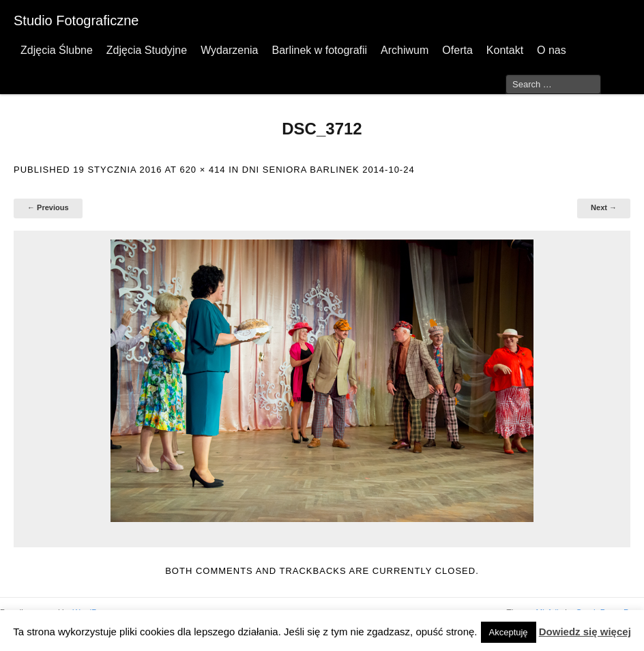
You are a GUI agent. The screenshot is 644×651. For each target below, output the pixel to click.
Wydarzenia (229, 50)
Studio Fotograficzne (76, 20)
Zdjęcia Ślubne (57, 50)
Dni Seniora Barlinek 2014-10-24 (328, 170)
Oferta (457, 50)
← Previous (48, 207)
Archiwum (405, 50)
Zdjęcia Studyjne (147, 50)
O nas (552, 50)
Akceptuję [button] (509, 632)
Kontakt (505, 50)
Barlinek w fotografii (319, 50)
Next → (604, 207)
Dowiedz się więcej (585, 632)
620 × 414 (202, 170)
